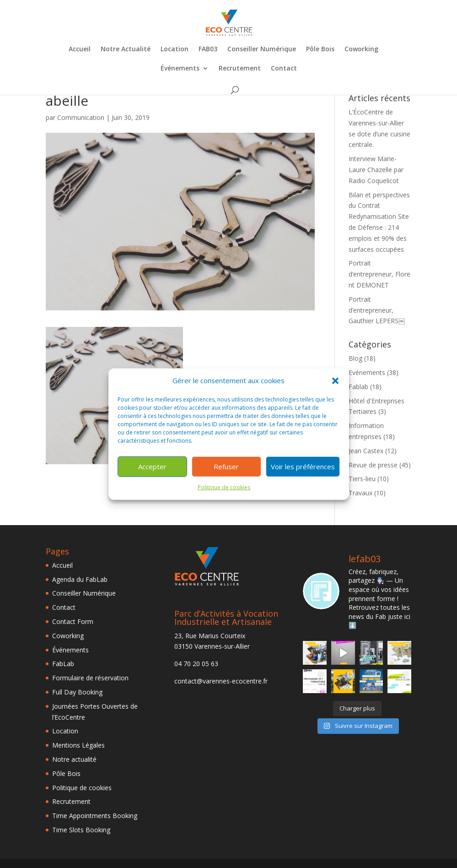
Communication (81, 117)
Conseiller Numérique (262, 49)
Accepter (152, 467)
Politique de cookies (224, 487)
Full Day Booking (77, 692)
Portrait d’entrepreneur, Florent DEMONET (379, 274)
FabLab (63, 664)
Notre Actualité (126, 49)
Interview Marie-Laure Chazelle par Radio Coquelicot (376, 170)
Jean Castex (366, 451)
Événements (180, 69)
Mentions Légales (78, 745)
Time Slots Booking (81, 830)
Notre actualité (74, 759)
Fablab (358, 387)
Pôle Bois (320, 49)
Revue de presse (373, 465)
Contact (284, 69)
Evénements (367, 372)
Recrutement (240, 69)
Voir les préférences (303, 467)
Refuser (226, 467)
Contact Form (73, 621)
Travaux (360, 493)
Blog (355, 358)
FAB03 (208, 49)
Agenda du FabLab (80, 579)
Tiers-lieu (362, 479)
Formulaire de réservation (90, 678)
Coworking (361, 49)
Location (175, 49)
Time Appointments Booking (95, 816)
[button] (335, 381)
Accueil (80, 49)
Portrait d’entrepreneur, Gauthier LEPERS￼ (377, 310)
